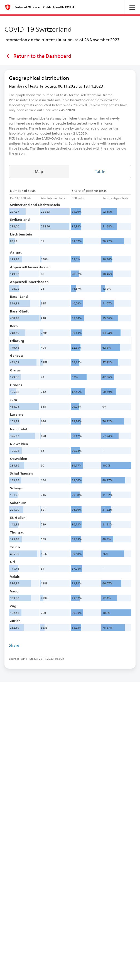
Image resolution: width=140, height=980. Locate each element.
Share (14, 645)
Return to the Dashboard (38, 56)
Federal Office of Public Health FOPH (44, 7)
